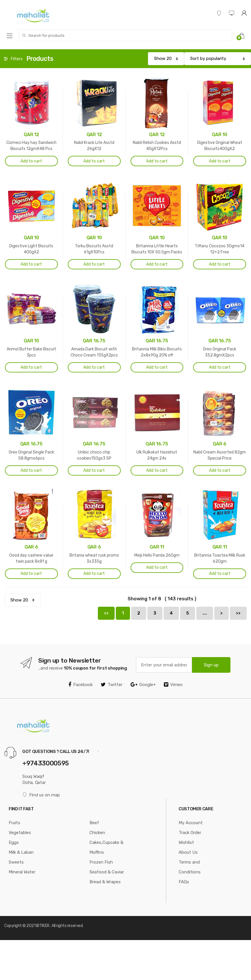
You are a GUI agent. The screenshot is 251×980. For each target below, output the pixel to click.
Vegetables (20, 833)
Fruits (14, 823)
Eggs (14, 842)
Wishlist (186, 842)
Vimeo (173, 685)
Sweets (16, 862)
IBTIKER (43, 926)
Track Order (190, 833)
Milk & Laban (21, 852)
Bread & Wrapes (105, 882)
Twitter (112, 685)
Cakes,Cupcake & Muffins (106, 847)
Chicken (97, 833)
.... (205, 613)
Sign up (211, 665)
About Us (188, 852)
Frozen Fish (101, 862)
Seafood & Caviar (107, 872)
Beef (94, 823)
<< (106, 613)
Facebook (80, 685)
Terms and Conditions (190, 867)
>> (238, 613)
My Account (191, 823)
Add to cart (31, 161)
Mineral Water (22, 872)
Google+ (143, 685)
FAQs (184, 882)
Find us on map (41, 795)
